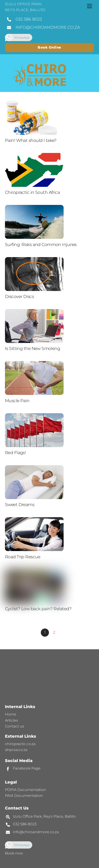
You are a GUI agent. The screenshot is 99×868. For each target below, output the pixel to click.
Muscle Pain (17, 401)
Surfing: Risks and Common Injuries (41, 245)
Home (11, 714)
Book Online (49, 47)
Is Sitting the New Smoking (32, 348)
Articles (12, 720)
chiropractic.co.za (20, 744)
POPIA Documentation (25, 790)
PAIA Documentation (24, 796)
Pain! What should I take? (31, 140)
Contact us (15, 726)
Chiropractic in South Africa (32, 192)
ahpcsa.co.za (16, 750)
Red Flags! (15, 453)
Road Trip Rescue (23, 557)
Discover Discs (19, 297)
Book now (14, 853)
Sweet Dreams (20, 505)
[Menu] (90, 6)
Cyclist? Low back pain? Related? (38, 609)
